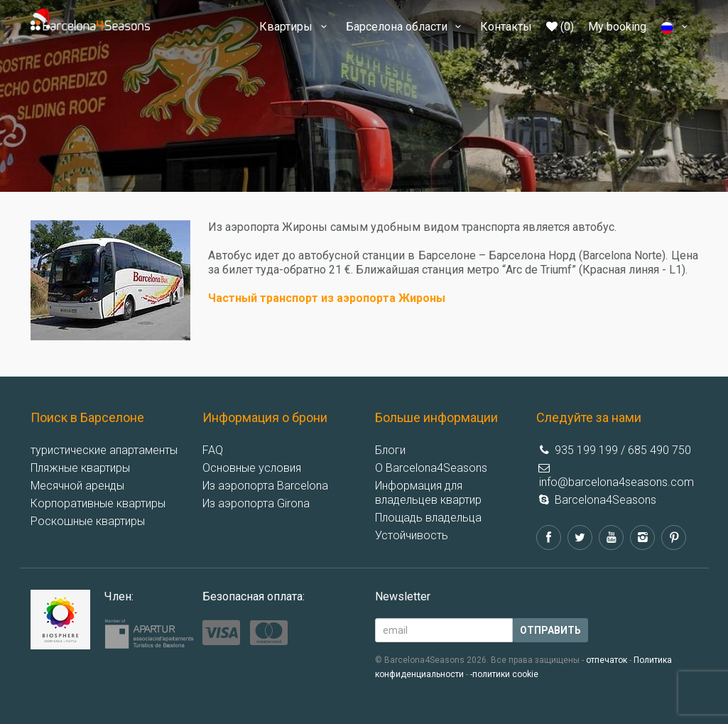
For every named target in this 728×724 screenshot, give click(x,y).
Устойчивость (412, 535)
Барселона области (406, 27)
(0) (560, 27)
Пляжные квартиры (80, 468)
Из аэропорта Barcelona (265, 486)
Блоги (390, 450)
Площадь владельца (428, 518)
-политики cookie (504, 674)
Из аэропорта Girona (256, 503)
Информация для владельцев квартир (428, 493)
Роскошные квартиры (88, 521)
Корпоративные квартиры (98, 503)
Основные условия (252, 468)
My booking (617, 27)
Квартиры (295, 27)
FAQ (213, 450)
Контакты (506, 27)
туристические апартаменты (104, 450)
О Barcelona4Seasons (431, 468)
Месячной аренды (77, 486)
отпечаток (607, 660)
